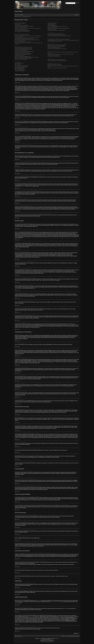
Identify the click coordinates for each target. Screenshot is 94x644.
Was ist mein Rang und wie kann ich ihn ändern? (23, 42)
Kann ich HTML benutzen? (19, 64)
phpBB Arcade (46, 641)
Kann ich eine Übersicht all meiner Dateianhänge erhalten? (57, 61)
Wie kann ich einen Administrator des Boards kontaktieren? (57, 68)
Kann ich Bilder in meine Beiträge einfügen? (22, 66)
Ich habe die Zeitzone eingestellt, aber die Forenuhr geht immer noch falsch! (27, 38)
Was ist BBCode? (18, 63)
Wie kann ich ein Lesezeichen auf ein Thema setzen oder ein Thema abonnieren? (61, 54)
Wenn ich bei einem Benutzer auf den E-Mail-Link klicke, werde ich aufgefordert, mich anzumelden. (29, 43)
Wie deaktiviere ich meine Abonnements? (54, 56)
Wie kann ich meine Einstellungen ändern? (22, 35)
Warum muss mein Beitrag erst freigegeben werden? (23, 58)
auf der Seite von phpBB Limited (56, 602)
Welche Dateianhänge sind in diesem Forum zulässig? (56, 60)
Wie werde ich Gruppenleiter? (52, 27)
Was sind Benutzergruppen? (52, 25)
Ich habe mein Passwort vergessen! (21, 29)
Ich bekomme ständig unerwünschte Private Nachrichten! (57, 35)
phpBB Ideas (65, 609)
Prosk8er (57, 639)
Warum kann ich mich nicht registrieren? (21, 25)
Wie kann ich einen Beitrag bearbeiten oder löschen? (23, 48)
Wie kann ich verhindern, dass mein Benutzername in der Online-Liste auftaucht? (28, 36)
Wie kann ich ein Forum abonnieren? (54, 55)
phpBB (40, 639)
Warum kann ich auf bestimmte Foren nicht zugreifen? (24, 53)
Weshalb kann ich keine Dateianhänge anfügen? (23, 54)
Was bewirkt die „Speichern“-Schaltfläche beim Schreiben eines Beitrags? (27, 57)
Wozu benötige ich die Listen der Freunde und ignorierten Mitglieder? (59, 39)
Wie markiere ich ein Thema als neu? (21, 59)
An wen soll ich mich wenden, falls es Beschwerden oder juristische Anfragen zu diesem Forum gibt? (63, 67)
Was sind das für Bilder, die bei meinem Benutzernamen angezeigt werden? (27, 40)
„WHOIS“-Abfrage (31, 617)
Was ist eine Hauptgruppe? (52, 29)
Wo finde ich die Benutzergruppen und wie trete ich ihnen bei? (58, 26)
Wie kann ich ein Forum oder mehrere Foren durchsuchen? (57, 45)
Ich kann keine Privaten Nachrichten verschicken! (55, 34)
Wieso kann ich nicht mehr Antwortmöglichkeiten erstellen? (24, 51)
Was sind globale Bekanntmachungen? (21, 67)
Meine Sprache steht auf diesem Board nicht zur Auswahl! (24, 39)
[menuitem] (22, 15)
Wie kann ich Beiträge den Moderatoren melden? (23, 56)
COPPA (72, 103)
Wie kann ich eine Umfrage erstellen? (21, 50)
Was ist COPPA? (18, 24)
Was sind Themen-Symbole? (20, 71)
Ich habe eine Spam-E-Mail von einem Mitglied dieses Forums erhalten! (59, 36)
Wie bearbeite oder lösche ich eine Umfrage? (22, 52)
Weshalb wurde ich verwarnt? (20, 55)
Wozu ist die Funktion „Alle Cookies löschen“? (22, 31)
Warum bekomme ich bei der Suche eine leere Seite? (56, 47)
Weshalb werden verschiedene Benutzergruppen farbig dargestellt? (58, 28)
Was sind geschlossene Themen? (20, 70)
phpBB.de (31, 186)
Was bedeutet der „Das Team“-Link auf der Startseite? (56, 30)
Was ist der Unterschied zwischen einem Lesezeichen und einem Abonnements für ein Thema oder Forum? (63, 53)
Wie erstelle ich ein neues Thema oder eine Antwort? (23, 47)
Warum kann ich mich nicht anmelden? (21, 27)
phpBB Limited (23, 186)
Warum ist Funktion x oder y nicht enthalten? (55, 65)
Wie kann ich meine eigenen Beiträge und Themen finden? (57, 49)
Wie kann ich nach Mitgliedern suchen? (54, 48)
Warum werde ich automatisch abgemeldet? (22, 30)
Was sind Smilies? (18, 65)
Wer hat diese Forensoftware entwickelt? (54, 64)
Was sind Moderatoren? (51, 24)
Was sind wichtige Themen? (19, 69)
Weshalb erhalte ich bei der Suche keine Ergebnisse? (56, 46)
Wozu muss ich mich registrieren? (20, 23)
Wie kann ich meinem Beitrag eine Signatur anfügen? (24, 49)
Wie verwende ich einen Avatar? (20, 41)
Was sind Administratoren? (52, 23)
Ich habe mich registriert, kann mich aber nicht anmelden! (24, 26)
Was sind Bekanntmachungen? (20, 68)
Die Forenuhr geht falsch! (19, 37)
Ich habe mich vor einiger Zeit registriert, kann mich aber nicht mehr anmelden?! (28, 28)
